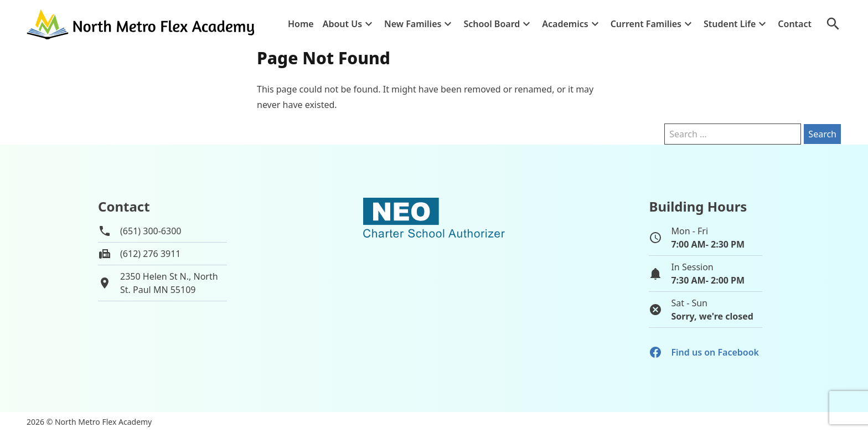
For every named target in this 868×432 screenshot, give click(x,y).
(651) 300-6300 (151, 231)
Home (301, 24)
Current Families (646, 24)
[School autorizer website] (434, 265)
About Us (342, 24)
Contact (795, 24)
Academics (565, 24)
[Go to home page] (142, 24)
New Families (413, 24)
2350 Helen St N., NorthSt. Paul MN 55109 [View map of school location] (169, 283)
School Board (492, 24)
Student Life (730, 24)
